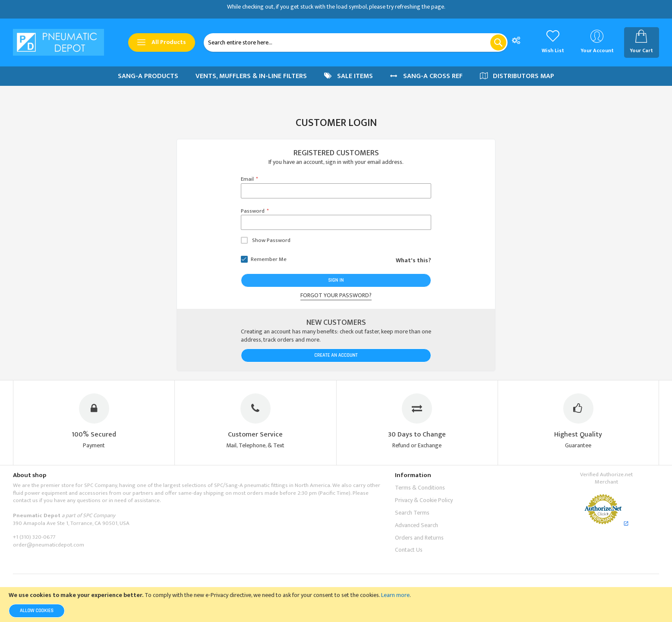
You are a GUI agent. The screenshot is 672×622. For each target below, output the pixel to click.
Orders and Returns (419, 538)
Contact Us (409, 550)
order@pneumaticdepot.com (49, 545)
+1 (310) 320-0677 (34, 537)
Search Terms (412, 513)
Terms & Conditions (420, 488)
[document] (336, 605)
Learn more (395, 595)
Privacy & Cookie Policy (424, 500)
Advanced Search (416, 525)
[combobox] (356, 42)
